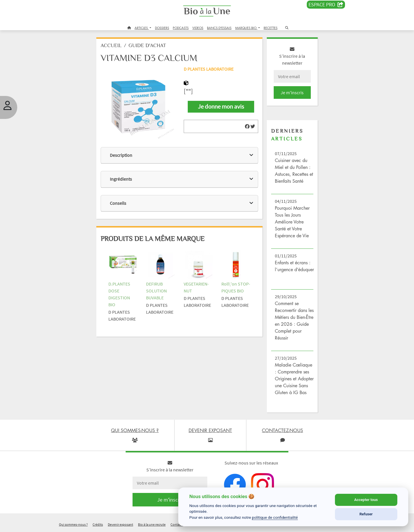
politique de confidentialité (275, 517)
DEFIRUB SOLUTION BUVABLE (156, 291)
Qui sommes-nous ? (73, 524)
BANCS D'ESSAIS (219, 28)
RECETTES (271, 28)
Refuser (366, 514)
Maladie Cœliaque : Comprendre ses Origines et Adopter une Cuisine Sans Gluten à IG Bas (294, 379)
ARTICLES (142, 28)
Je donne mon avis (221, 107)
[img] (247, 126)
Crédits (98, 524)
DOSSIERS (162, 28)
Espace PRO (326, 5)
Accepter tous (366, 500)
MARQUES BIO (246, 28)
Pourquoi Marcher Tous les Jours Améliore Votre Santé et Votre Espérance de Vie (292, 222)
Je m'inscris (292, 92)
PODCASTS (181, 28)
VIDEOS (198, 28)
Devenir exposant (120, 524)
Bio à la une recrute (152, 524)
